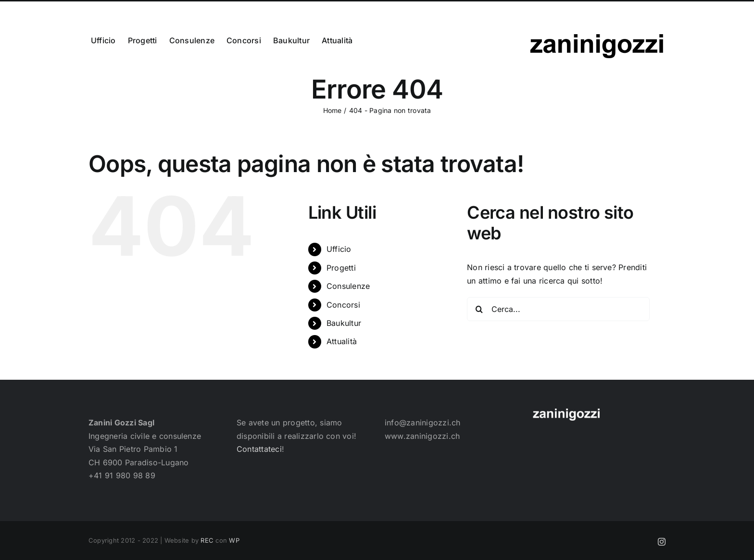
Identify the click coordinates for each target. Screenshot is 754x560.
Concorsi (343, 305)
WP (234, 540)
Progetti (341, 268)
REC (207, 540)
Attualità (342, 341)
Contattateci (259, 449)
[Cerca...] (558, 309)
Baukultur (344, 323)
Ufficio (339, 249)
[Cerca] (479, 309)
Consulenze (348, 286)
